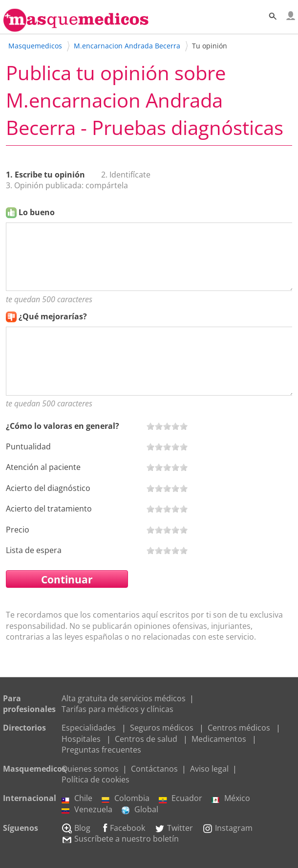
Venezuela (87, 809)
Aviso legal (209, 769)
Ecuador (181, 798)
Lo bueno (37, 212)
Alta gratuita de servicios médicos (124, 698)
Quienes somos (90, 769)
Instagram (227, 828)
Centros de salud (146, 739)
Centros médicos (239, 728)
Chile (77, 798)
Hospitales (81, 739)
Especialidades (89, 728)
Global (140, 809)
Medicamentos (219, 739)
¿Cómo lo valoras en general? (63, 426)
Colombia (126, 798)
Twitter (174, 828)
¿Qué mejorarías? (53, 316)
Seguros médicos (162, 728)
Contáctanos (154, 769)
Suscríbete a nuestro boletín (120, 839)
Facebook (122, 828)
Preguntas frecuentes (101, 750)
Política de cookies (96, 779)
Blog (76, 828)
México (231, 798)
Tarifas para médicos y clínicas (117, 709)
